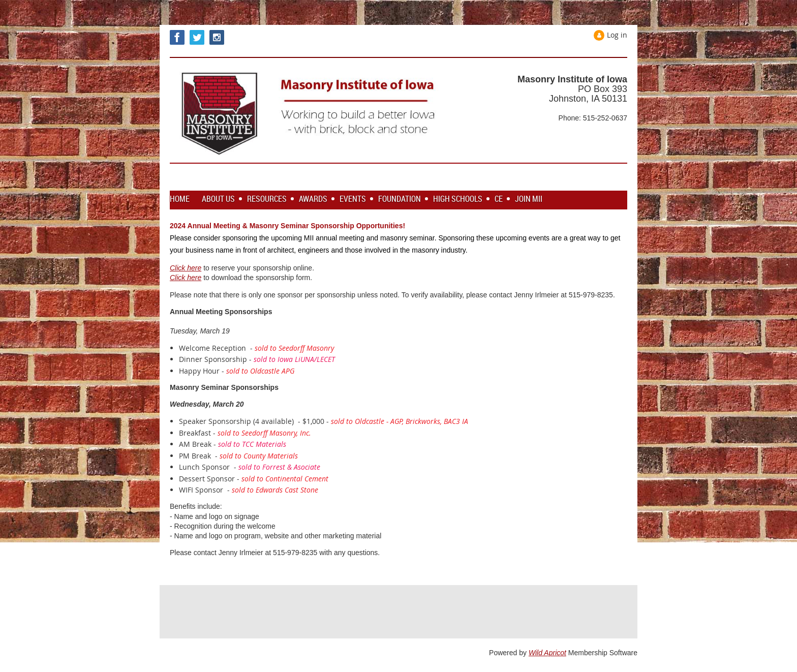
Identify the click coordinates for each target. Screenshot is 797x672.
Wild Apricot (547, 653)
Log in (617, 35)
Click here (186, 268)
